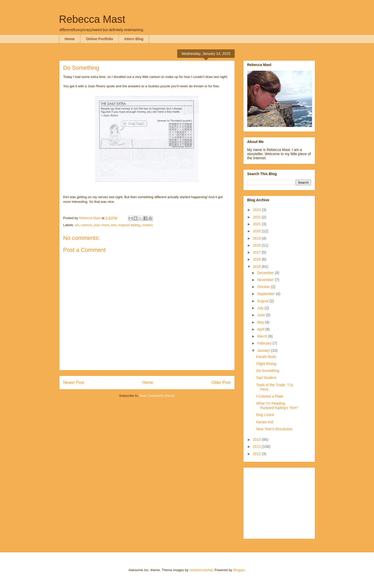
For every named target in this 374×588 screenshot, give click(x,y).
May (261, 322)
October (264, 287)
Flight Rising (266, 364)
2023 (257, 210)
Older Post (221, 382)
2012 (257, 454)
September (266, 294)
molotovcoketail (201, 570)
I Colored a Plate (270, 396)
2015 (257, 267)
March (263, 336)
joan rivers (102, 225)
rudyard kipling (129, 225)
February (265, 343)
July (261, 308)
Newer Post (74, 382)
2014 (257, 440)
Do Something (268, 371)
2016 (257, 259)
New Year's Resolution (274, 429)
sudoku (148, 225)
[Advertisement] (280, 502)
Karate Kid (264, 422)
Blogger (239, 570)
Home (70, 39)
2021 (257, 224)
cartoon (86, 225)
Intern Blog (134, 39)
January (264, 350)
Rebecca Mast (92, 19)
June (262, 315)
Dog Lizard (265, 415)
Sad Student (266, 378)
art (77, 225)
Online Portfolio (99, 39)
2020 (257, 231)
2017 (257, 252)
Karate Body (266, 357)
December (266, 273)
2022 (257, 217)
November (266, 280)
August (263, 301)
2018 (257, 245)
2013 (257, 447)
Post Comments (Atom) (157, 396)
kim (114, 225)
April (261, 329)
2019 (257, 238)
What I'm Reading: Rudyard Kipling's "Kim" (277, 406)
